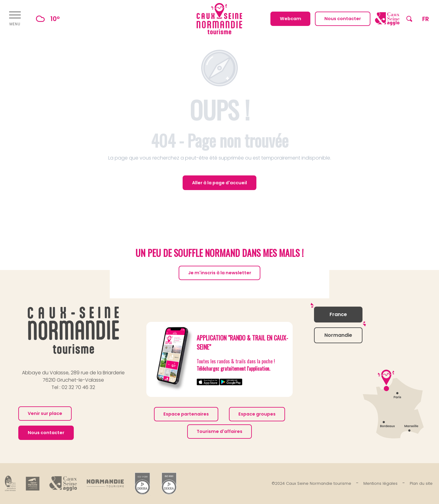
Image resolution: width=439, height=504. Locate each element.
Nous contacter (46, 433)
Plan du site (421, 483)
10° (45, 19)
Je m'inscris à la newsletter (220, 273)
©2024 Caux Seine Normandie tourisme (311, 483)
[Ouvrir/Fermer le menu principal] (15, 19)
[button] (409, 19)
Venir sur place (45, 413)
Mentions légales (380, 483)
